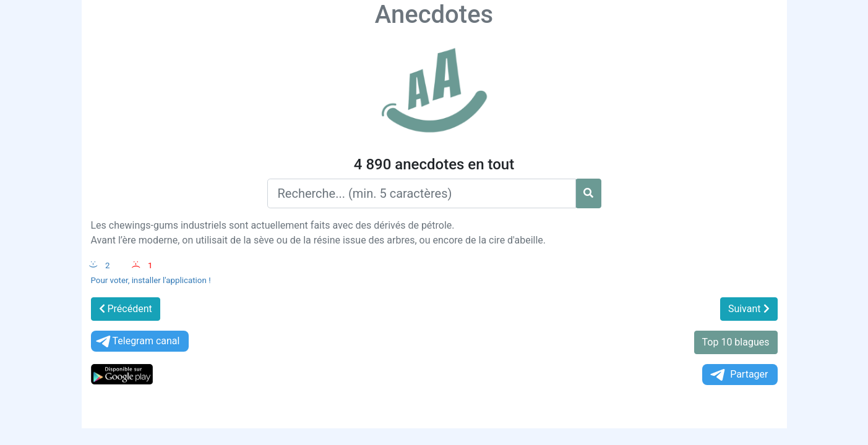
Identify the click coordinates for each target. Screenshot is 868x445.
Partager (738, 375)
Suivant (749, 309)
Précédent (126, 309)
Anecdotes (434, 15)
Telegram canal (137, 341)
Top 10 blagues (736, 342)
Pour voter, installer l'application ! (151, 280)
